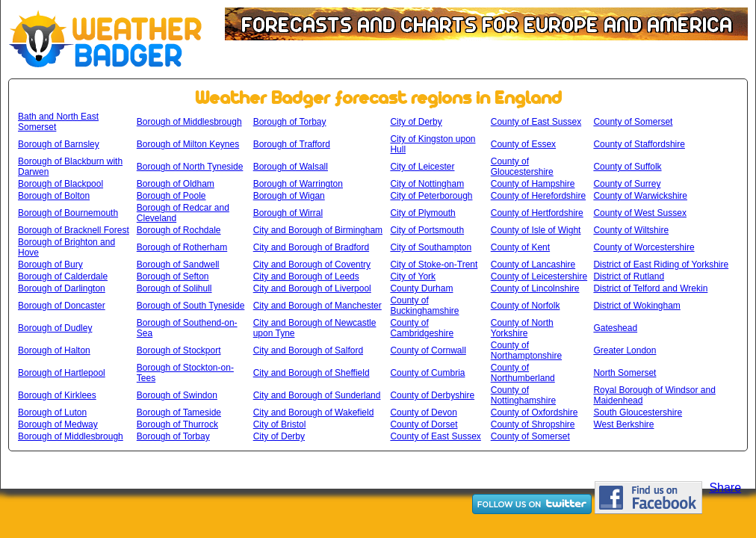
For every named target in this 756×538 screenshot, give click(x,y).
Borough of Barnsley (59, 144)
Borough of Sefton (173, 276)
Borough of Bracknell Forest (74, 230)
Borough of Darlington (62, 288)
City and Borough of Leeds (306, 276)
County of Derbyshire (432, 395)
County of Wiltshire (631, 230)
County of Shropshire (533, 424)
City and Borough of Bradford (311, 247)
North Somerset (625, 373)
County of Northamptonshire (526, 350)
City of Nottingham (427, 184)
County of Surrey (627, 184)
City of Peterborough (431, 196)
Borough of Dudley (55, 328)
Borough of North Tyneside (190, 167)
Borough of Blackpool (61, 184)
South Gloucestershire (638, 412)
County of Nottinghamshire (523, 395)
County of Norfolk (526, 306)
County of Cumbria (427, 373)
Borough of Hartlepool (62, 373)
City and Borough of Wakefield (314, 412)
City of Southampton (431, 247)
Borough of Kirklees (57, 395)
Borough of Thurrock (177, 424)
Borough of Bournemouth (68, 213)
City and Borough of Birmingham (318, 230)
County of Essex (523, 144)
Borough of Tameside (179, 412)
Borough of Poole (171, 196)
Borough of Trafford (292, 144)
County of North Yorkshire (522, 328)
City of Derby (416, 122)
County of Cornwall (428, 350)
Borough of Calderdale (63, 276)
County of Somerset (633, 122)
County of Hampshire (533, 184)
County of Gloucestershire (522, 167)
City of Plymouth (422, 213)
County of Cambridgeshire (422, 328)
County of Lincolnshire (535, 288)
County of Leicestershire (539, 276)
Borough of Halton (54, 350)
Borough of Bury (50, 265)
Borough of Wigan (289, 196)
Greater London (625, 350)
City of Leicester (422, 167)
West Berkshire (623, 424)
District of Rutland (629, 276)
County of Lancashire (533, 265)
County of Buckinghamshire (424, 306)
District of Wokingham (636, 306)
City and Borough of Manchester (317, 306)
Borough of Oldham (176, 184)
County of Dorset (424, 424)
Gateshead (615, 328)
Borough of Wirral (288, 213)
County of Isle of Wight (536, 230)
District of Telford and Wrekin (650, 288)
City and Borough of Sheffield (312, 373)
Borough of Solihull (174, 288)
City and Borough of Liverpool (312, 288)
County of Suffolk (627, 167)
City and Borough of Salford (308, 350)
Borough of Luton (52, 412)
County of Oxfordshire (535, 412)
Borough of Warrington (298, 184)
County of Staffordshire (639, 144)
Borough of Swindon (177, 395)
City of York (413, 276)
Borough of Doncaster (62, 306)
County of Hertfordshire (537, 213)
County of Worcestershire (644, 247)
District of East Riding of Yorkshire (661, 265)
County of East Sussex (536, 122)
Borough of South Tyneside (191, 306)
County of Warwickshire (640, 196)
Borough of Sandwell (178, 265)
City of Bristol (280, 424)
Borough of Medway (58, 424)
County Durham (421, 288)
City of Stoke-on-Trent (434, 265)
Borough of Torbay (290, 122)
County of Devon (423, 412)
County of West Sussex (640, 213)
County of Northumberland (523, 373)
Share (725, 488)
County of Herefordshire (538, 196)
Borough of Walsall (291, 167)
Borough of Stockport (179, 350)
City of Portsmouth (427, 230)
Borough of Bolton (54, 196)
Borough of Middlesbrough (189, 122)
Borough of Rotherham (182, 247)
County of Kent (520, 247)
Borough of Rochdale (179, 230)
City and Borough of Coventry (312, 265)
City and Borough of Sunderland (317, 395)
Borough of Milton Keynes (188, 144)
